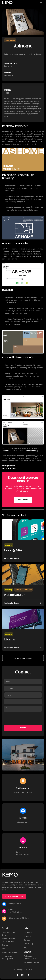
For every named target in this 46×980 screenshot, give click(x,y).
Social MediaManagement (8, 958)
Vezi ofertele (23, 500)
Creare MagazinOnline (8, 934)
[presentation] (20, 719)
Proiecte (27, 936)
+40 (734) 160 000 (9, 468)
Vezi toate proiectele (23, 658)
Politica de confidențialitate (31, 957)
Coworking (28, 944)
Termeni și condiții (31, 962)
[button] (41, 3)
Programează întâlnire (14, 896)
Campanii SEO (8, 949)
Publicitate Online (9, 953)
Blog (26, 948)
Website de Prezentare (23, 590)
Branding (9, 545)
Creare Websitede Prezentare (9, 940)
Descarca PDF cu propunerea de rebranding (20, 451)
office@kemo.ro (9, 466)
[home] (7, 3)
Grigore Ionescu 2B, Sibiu (23, 792)
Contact (27, 940)
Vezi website (9, 75)
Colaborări (28, 933)
